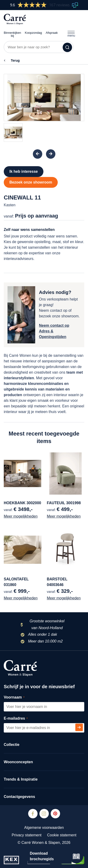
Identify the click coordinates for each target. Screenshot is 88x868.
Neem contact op (54, 325)
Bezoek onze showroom (31, 182)
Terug (15, 60)
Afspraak (52, 29)
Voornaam (19, 697)
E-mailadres (21, 719)
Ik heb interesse (24, 171)
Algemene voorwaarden (44, 828)
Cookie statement (62, 835)
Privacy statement (27, 835)
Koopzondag (33, 29)
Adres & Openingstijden (53, 334)
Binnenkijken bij (12, 31)
